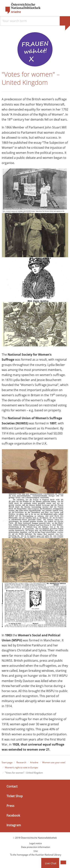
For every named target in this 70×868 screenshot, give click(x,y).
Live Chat (51, 863)
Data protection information (36, 847)
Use (36, 851)
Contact (12, 786)
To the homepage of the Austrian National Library (36, 855)
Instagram (14, 825)
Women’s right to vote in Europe (21, 767)
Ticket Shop (15, 796)
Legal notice (36, 843)
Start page (7, 762)
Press (10, 806)
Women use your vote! (54, 762)
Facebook (13, 815)
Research (21, 762)
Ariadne (34, 762)
